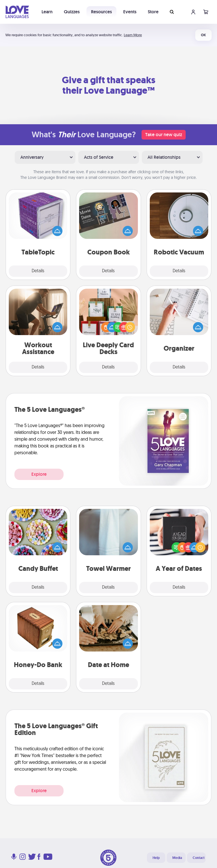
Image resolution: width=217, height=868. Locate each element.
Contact (199, 858)
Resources (101, 12)
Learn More (133, 35)
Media (177, 858)
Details (38, 271)
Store (153, 12)
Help (156, 858)
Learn (47, 12)
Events (130, 12)
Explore (39, 474)
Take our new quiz (164, 135)
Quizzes (72, 12)
